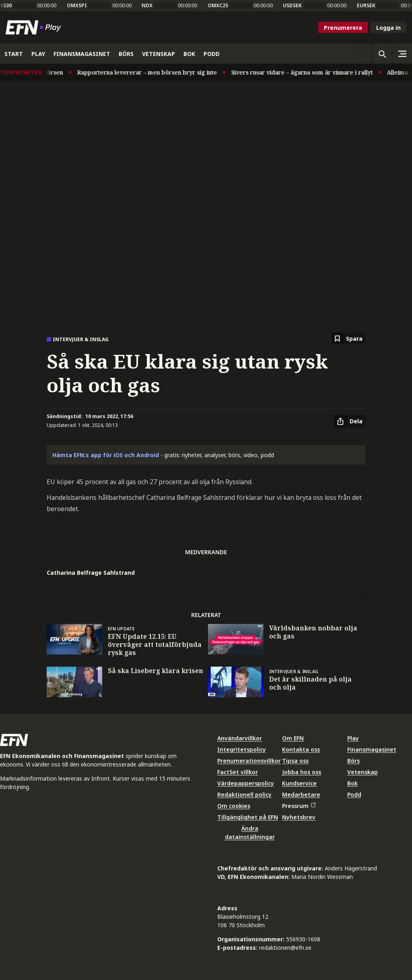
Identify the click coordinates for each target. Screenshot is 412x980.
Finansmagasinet (372, 749)
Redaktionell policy (244, 795)
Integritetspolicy (242, 749)
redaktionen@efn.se (285, 948)
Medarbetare (301, 795)
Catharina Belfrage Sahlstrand (91, 573)
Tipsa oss (295, 761)
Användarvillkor (240, 738)
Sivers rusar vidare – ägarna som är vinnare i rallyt (309, 72)
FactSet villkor (238, 772)
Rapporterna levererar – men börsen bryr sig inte (154, 72)
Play (353, 738)
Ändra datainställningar (250, 833)
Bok (352, 783)
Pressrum (299, 806)
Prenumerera (343, 28)
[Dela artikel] (350, 421)
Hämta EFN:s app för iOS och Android (106, 455)
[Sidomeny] (402, 54)
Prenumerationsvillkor (249, 761)
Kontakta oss (301, 749)
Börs (353, 761)
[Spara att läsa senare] (348, 339)
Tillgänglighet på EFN (248, 817)
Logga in (388, 28)
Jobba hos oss (302, 772)
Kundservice (299, 783)
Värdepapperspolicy (246, 783)
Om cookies (234, 806)
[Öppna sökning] (382, 54)
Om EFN (293, 738)
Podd (354, 795)
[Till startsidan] (35, 27)
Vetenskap (363, 772)
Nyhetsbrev (299, 817)
